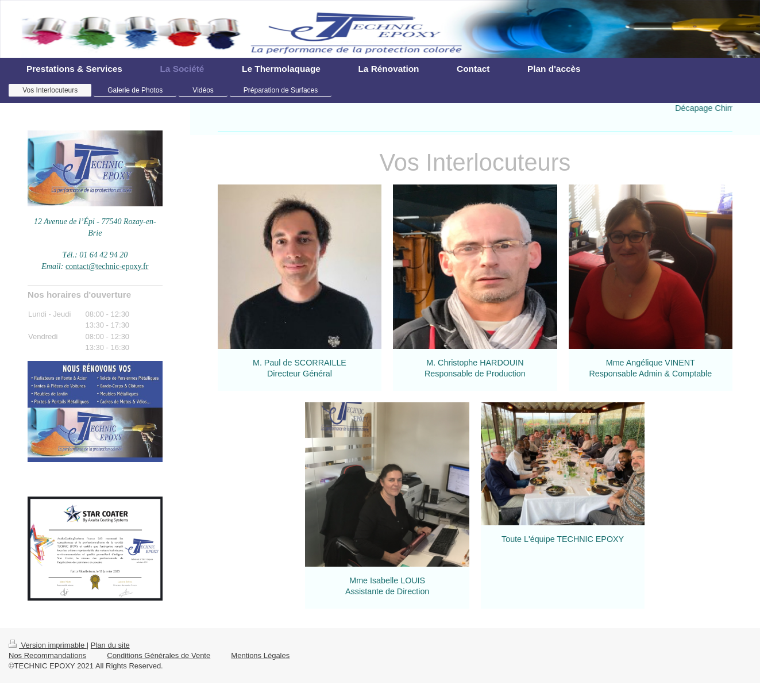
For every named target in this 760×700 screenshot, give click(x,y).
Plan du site (110, 645)
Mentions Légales (260, 655)
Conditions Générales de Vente (159, 655)
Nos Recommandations (47, 655)
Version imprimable (48, 645)
